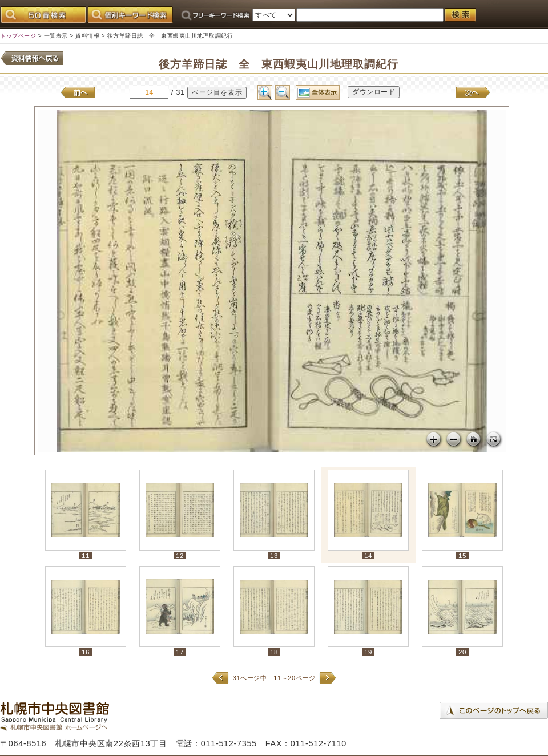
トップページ (18, 36)
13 (274, 555)
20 (462, 652)
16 (86, 652)
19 (368, 652)
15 (462, 555)
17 (180, 652)
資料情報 (87, 36)
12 (180, 555)
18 (274, 652)
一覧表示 (56, 36)
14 (368, 555)
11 (86, 555)
